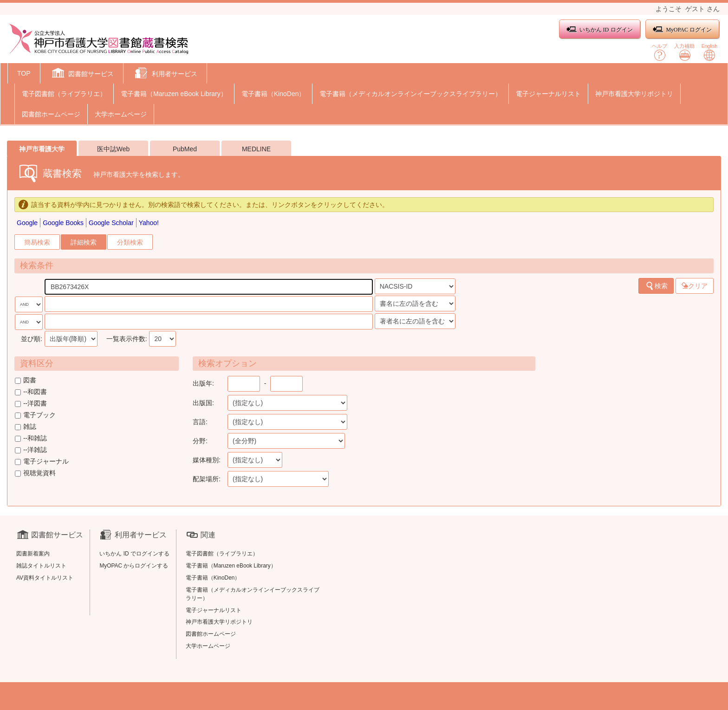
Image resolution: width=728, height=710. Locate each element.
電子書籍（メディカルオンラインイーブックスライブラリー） (410, 94)
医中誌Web (114, 149)
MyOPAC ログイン (682, 29)
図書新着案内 (33, 554)
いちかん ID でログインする (134, 554)
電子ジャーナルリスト (548, 94)
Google (27, 223)
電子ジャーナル (42, 461)
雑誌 (26, 426)
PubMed (185, 149)
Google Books (63, 223)
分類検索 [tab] (130, 242)
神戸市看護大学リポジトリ (634, 94)
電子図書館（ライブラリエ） (64, 94)
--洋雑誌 (31, 450)
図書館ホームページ (51, 114)
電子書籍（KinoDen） (273, 94)
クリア (695, 286)
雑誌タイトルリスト (41, 566)
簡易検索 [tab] (37, 242)
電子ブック (35, 415)
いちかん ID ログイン (600, 29)
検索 (656, 286)
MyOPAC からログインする (134, 566)
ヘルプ (660, 52)
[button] (82, 74)
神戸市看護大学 (42, 149)
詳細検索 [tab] (84, 242)
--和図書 (31, 392)
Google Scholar (111, 223)
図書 (26, 380)
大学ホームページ (121, 114)
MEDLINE (256, 149)
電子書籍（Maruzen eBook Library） (174, 94)
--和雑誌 (31, 438)
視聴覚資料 (35, 473)
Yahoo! (149, 223)
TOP (24, 73)
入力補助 (684, 52)
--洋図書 (31, 403)
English (709, 52)
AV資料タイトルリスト (45, 578)
